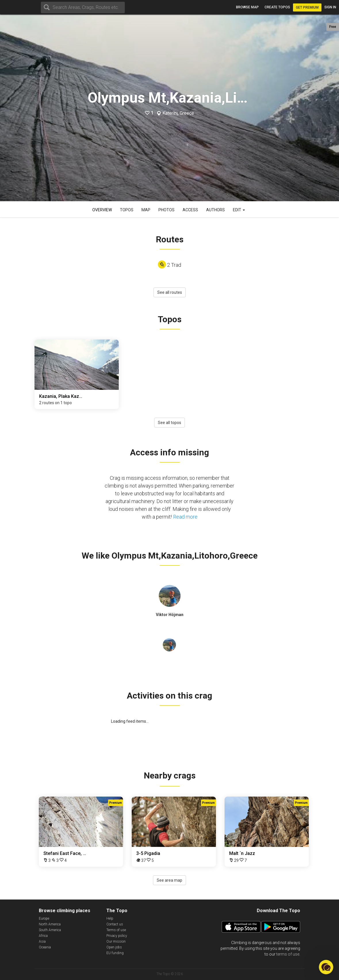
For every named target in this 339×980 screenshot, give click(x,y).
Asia (42, 941)
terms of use (288, 954)
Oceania (45, 947)
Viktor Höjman (170, 615)
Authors (216, 210)
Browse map (247, 7)
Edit (239, 210)
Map (146, 210)
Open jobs (114, 947)
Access (190, 210)
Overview (102, 210)
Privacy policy (117, 936)
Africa (43, 936)
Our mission (116, 941)
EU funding (115, 953)
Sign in (330, 7)
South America (50, 930)
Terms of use (116, 930)
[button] (326, 967)
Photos (166, 210)
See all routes (170, 292)
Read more (185, 517)
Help (110, 918)
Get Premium (307, 7)
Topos (127, 210)
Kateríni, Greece (178, 113)
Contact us (115, 924)
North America (50, 924)
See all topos (169, 423)
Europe (44, 918)
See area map (169, 880)
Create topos (277, 7)
